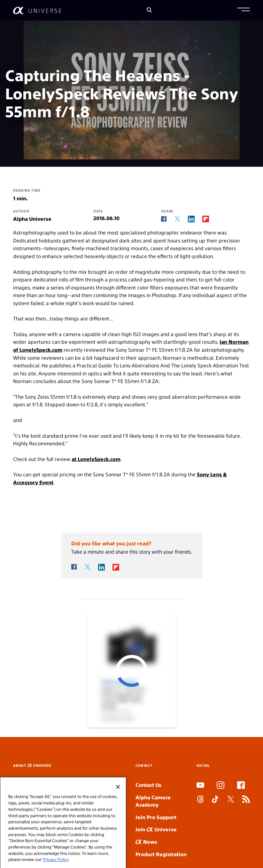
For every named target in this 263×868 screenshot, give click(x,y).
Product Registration (161, 854)
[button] (244, 10)
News (146, 842)
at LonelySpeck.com (96, 459)
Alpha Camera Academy (153, 801)
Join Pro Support (156, 817)
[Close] (118, 801)
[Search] (149, 10)
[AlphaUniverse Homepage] (37, 10)
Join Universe (156, 829)
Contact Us (148, 785)
